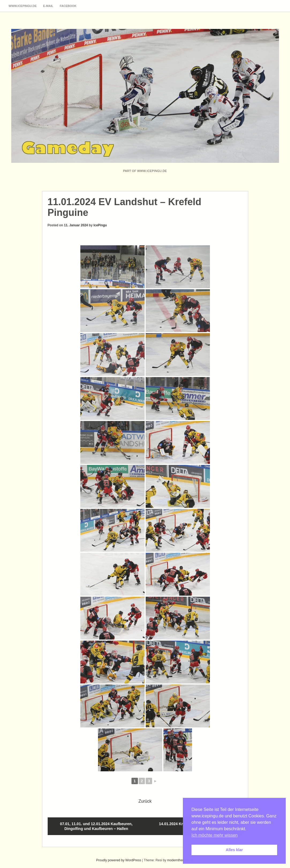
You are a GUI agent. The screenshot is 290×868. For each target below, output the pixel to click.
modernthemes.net (180, 860)
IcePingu (100, 225)
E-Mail (48, 6)
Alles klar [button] (234, 850)
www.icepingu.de (23, 6)
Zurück (145, 801)
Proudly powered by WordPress (119, 860)
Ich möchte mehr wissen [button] (215, 835)
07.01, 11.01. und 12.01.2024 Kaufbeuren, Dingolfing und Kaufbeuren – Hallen (96, 826)
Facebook (68, 6)
